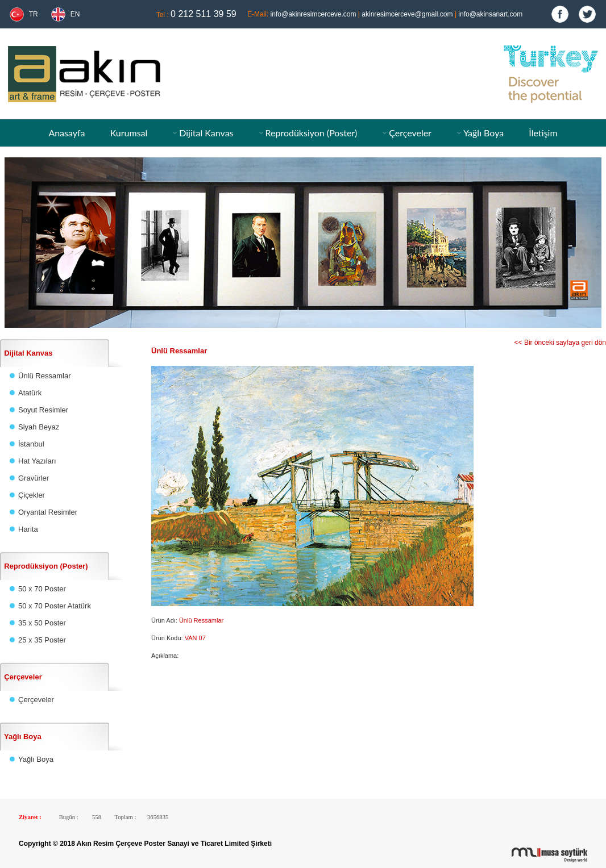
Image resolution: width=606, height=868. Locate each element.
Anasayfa (67, 133)
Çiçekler (32, 495)
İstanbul (31, 444)
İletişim (543, 133)
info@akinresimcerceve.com (314, 14)
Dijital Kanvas (206, 133)
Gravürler (34, 478)
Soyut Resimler (43, 410)
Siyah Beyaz (39, 427)
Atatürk (30, 393)
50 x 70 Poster (42, 589)
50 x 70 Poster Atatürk (55, 606)
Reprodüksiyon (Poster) (311, 133)
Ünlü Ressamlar (44, 376)
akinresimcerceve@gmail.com (407, 14)
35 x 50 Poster (42, 623)
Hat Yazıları (37, 461)
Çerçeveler (410, 133)
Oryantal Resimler (48, 512)
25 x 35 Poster (42, 640)
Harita (28, 529)
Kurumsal (129, 133)
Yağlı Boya (483, 133)
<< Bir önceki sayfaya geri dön (560, 343)
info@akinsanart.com (490, 14)
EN (75, 14)
